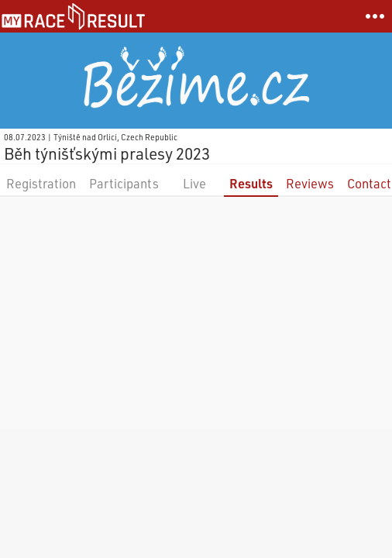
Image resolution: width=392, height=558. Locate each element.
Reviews (310, 183)
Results (251, 183)
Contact (369, 183)
